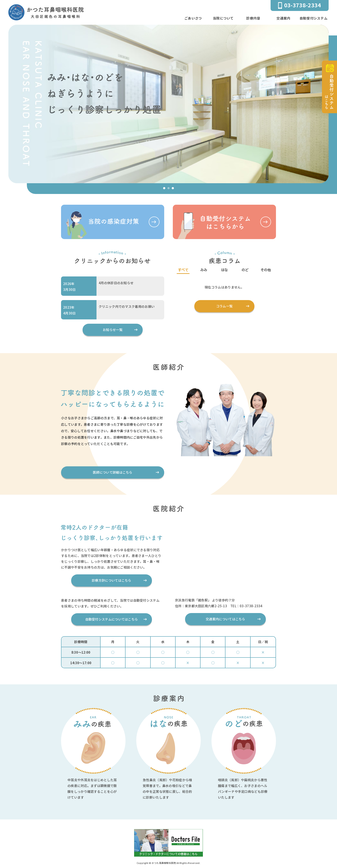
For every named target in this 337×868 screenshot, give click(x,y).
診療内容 (253, 18)
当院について (223, 18)
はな (224, 270)
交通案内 (283, 18)
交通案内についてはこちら (225, 619)
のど (245, 270)
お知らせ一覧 (113, 330)
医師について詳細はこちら (113, 472)
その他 (266, 270)
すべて (183, 270)
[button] (164, 188)
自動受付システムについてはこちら (112, 619)
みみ (204, 270)
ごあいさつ (193, 18)
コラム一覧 (224, 306)
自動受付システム (314, 18)
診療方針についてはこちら (112, 580)
